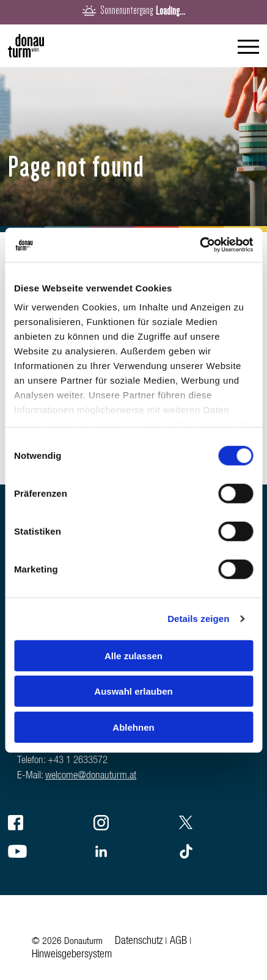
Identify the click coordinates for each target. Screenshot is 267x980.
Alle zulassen (133, 655)
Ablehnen (133, 727)
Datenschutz (139, 942)
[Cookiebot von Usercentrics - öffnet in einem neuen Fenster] (199, 245)
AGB (178, 942)
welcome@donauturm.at (91, 776)
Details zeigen (198, 619)
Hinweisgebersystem (72, 955)
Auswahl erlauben (133, 691)
